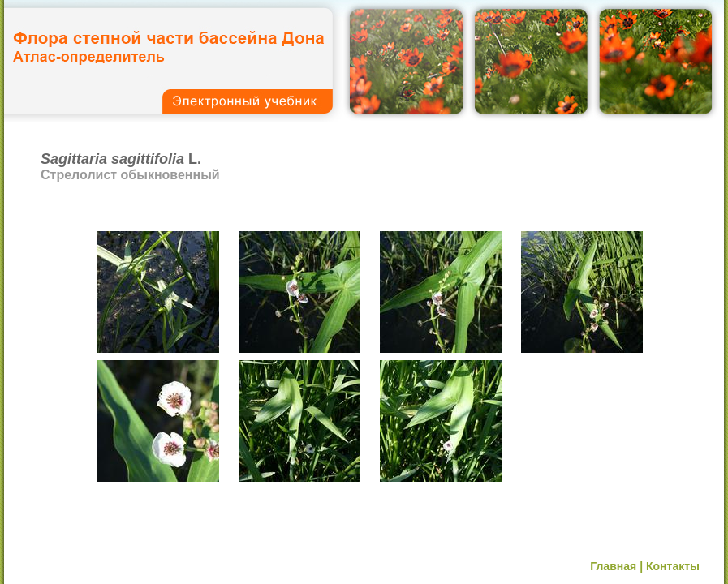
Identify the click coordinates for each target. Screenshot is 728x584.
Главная (613, 566)
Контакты (673, 566)
